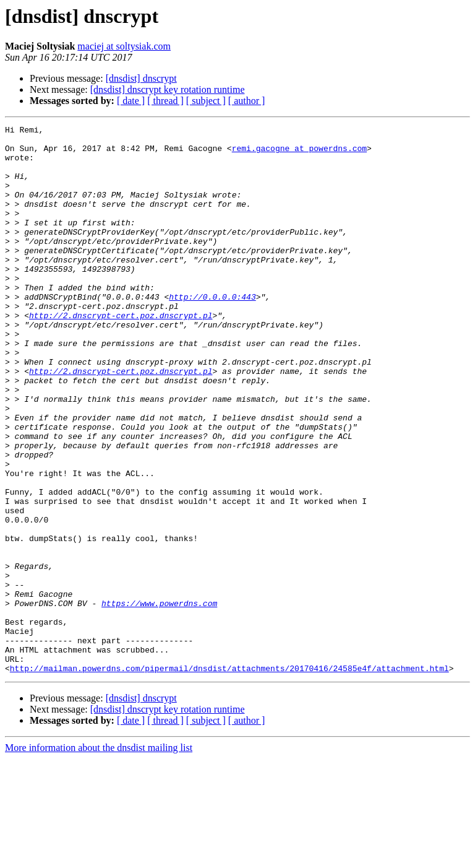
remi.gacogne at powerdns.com (299, 154)
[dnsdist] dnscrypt (141, 78)
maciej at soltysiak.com (124, 46)
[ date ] (131, 101)
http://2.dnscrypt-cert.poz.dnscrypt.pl (121, 354)
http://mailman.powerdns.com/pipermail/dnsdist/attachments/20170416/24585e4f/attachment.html (229, 778)
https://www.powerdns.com (159, 700)
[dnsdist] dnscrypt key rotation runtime (168, 89)
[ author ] (247, 101)
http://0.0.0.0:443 (212, 332)
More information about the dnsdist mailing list (99, 857)
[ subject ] (206, 101)
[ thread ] (165, 101)
